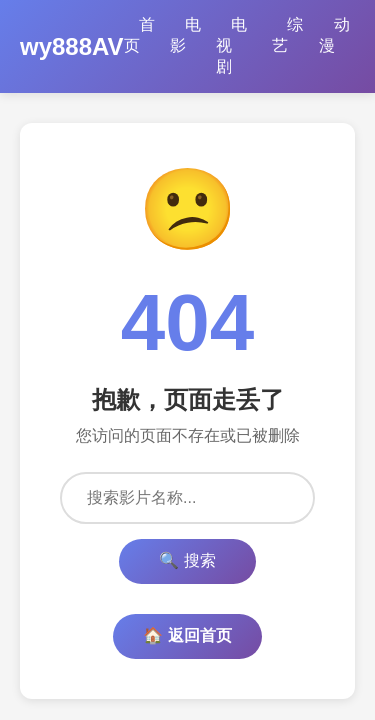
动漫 (334, 35)
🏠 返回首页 (187, 635)
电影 (185, 35)
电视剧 (231, 45)
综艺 (287, 35)
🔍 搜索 (187, 560)
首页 (139, 35)
